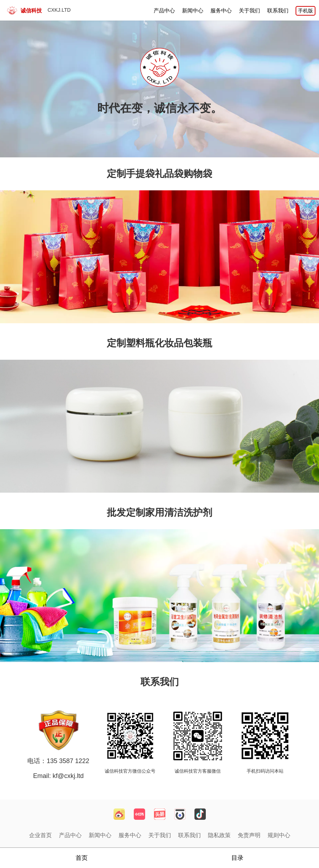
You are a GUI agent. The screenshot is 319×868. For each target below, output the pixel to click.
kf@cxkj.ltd (67, 776)
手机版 (306, 11)
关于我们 (249, 10)
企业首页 (40, 835)
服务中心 (221, 10)
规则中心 (279, 835)
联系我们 (278, 10)
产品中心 (164, 10)
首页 (82, 858)
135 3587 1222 (68, 761)
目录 (237, 858)
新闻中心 (193, 10)
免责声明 (249, 835)
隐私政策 (219, 835)
